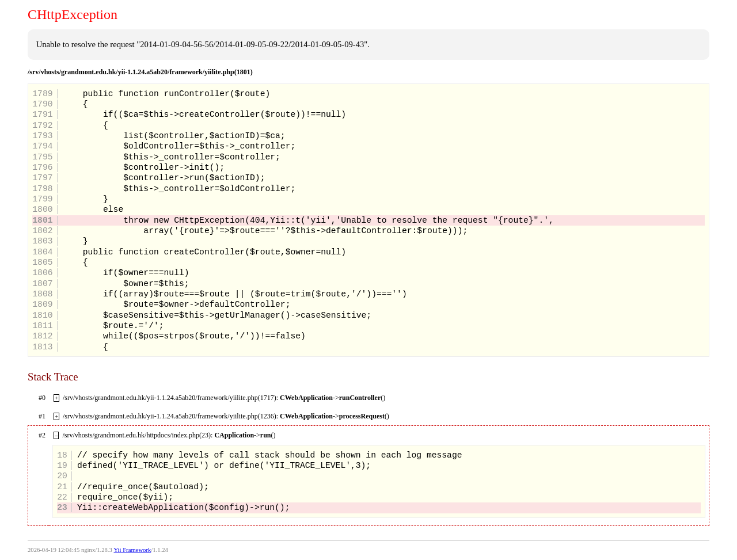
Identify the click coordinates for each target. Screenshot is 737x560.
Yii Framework (132, 550)
